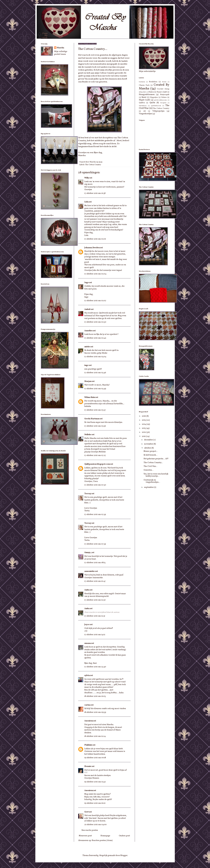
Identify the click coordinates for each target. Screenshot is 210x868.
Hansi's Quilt (162, 92)
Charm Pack (144, 85)
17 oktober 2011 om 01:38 (95, 193)
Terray (88, 494)
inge (86, 365)
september (149, 487)
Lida (86, 202)
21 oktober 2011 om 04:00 (95, 825)
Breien (164, 82)
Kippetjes (154, 97)
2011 (144, 436)
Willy (87, 178)
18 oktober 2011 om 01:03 (95, 696)
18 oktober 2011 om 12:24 (95, 736)
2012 (144, 432)
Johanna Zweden (92, 248)
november (149, 444)
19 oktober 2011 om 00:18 (95, 758)
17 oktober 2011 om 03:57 (95, 410)
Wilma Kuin (90, 397)
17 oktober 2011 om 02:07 (95, 301)
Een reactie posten (90, 830)
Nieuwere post (85, 836)
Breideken (153, 82)
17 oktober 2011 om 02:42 (95, 338)
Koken (164, 97)
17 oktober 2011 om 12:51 (95, 616)
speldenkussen (156, 106)
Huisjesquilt (165, 95)
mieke (87, 347)
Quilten (142, 103)
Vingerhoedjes (145, 114)
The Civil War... (150, 466)
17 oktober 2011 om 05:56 (95, 426)
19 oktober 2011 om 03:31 (95, 782)
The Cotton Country (93, 165)
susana (88, 643)
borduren (142, 82)
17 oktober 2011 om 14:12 (95, 635)
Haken (151, 92)
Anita (87, 590)
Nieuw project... (151, 451)
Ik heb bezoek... (150, 455)
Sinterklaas (143, 106)
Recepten (163, 103)
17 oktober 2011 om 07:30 (95, 485)
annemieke (90, 571)
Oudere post (124, 836)
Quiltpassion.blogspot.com (97, 464)
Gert (86, 812)
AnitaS (87, 309)
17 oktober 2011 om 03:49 (95, 389)
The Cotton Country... (153, 463)
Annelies (88, 331)
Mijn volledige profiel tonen (61, 53)
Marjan (88, 381)
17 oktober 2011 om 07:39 (95, 514)
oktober (148, 448)
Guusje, (88, 553)
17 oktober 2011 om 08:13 (95, 563)
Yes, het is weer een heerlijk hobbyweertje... (156, 475)
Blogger (124, 856)
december (149, 440)
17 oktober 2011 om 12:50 (95, 600)
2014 (144, 424)
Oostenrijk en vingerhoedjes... (152, 481)
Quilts (152, 103)
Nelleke (88, 435)
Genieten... (148, 470)
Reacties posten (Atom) (102, 840)
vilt (144, 111)
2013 (144, 428)
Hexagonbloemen (147, 95)
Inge (87, 283)
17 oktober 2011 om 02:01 (95, 239)
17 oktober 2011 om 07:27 (95, 455)
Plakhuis (88, 745)
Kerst (144, 97)
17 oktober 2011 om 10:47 (95, 581)
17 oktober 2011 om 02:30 (95, 322)
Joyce (87, 625)
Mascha (60, 48)
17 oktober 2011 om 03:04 (95, 357)
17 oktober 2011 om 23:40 (95, 667)
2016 (144, 416)
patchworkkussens (161, 100)
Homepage (105, 836)
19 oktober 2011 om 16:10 (95, 803)
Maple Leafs (144, 100)
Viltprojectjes (158, 111)
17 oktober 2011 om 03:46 (95, 373)
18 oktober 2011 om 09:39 (95, 712)
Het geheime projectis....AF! (156, 459)
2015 (144, 420)
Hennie (88, 766)
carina (87, 705)
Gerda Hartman (92, 419)
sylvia (87, 675)
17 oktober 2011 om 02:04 (95, 274)
